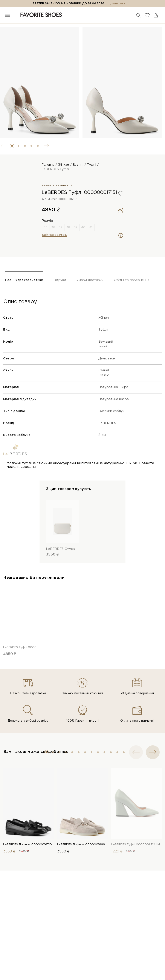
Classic (104, 375)
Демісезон (107, 358)
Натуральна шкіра (114, 387)
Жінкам (63, 165)
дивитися (118, 4)
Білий (103, 346)
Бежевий (106, 342)
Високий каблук (112, 411)
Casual (104, 370)
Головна (48, 165)
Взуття (78, 165)
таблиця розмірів (54, 235)
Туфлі (92, 165)
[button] (12, 146)
